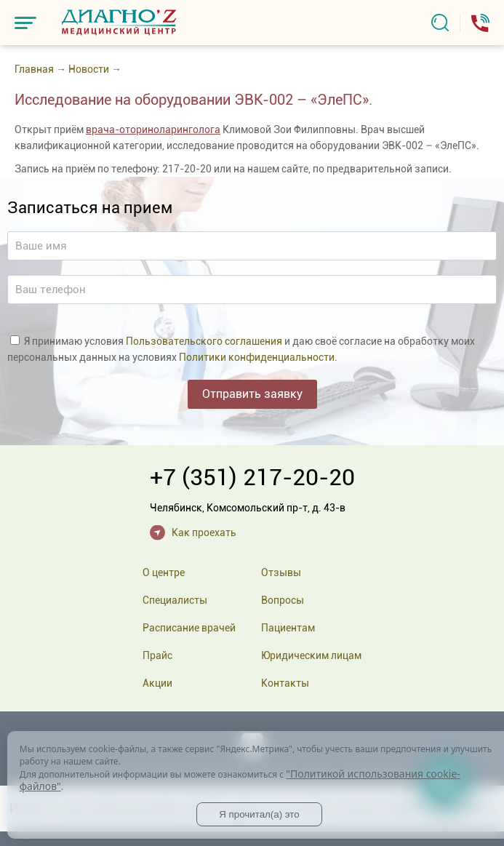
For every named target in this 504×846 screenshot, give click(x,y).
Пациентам (288, 628)
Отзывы (281, 572)
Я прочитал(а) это (259, 814)
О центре (164, 572)
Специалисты (175, 600)
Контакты (285, 683)
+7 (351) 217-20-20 (252, 477)
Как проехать (204, 532)
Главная (34, 69)
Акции (157, 683)
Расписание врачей (189, 628)
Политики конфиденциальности (257, 357)
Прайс (157, 655)
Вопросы (283, 600)
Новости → (95, 69)
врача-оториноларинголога (153, 129)
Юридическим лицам (311, 655)
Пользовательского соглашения (204, 341)
